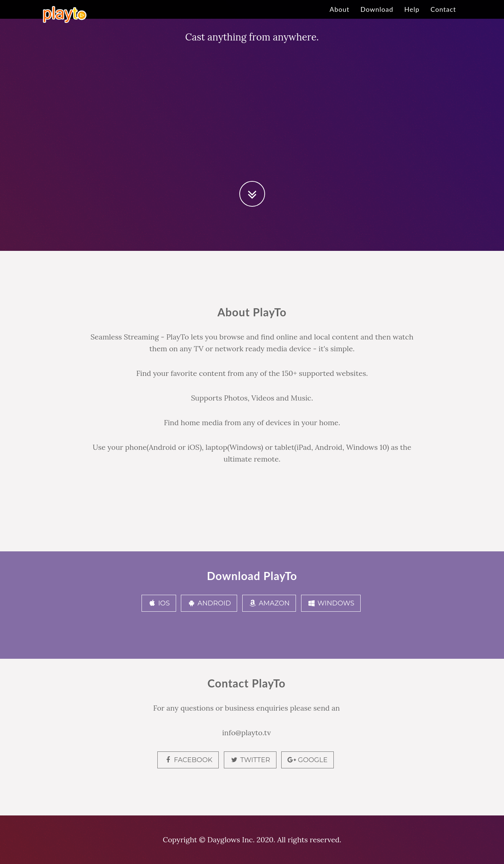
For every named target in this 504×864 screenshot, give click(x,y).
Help (412, 17)
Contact (443, 17)
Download (377, 17)
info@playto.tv (246, 733)
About (340, 17)
